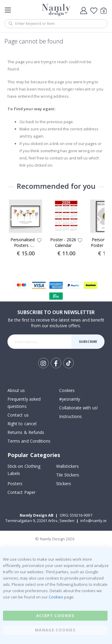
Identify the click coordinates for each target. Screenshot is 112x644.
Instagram (43, 363)
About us (16, 390)
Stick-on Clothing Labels (24, 470)
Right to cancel (22, 424)
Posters (15, 484)
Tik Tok (69, 363)
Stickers (64, 484)
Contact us (18, 415)
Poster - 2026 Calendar (63, 243)
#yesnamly (70, 399)
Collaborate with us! (78, 408)
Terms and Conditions (29, 441)
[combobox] (56, 24)
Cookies (67, 390)
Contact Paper (22, 492)
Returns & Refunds (26, 432)
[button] (39, 241)
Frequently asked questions (24, 403)
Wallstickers (68, 466)
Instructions (71, 416)
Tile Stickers (68, 475)
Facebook (56, 363)
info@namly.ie (93, 521)
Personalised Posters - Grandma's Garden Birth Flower (23, 243)
